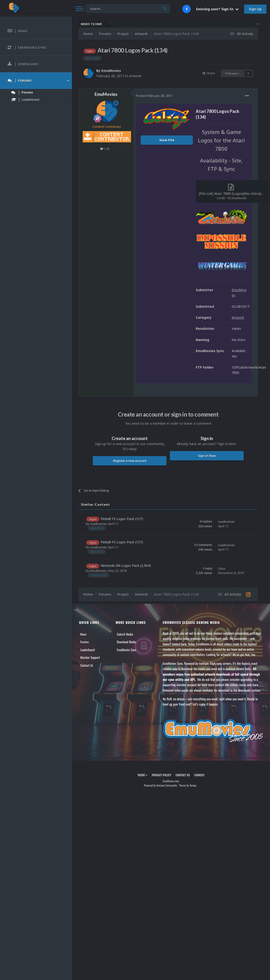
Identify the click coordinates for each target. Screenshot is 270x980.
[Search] (128, 9)
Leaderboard (88, 650)
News (83, 634)
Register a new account (130, 461)
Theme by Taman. (188, 785)
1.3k (105, 149)
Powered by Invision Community (161, 785)
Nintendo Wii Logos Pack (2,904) (126, 565)
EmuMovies (111, 71)
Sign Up (255, 9)
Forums (85, 642)
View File (167, 140)
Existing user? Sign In (217, 9)
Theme (142, 775)
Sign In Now (207, 456)
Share (209, 73)
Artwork (135, 76)
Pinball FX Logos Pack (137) (122, 519)
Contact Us (87, 665)
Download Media (126, 642)
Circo (222, 568)
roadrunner (98, 524)
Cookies (199, 775)
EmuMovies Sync (127, 650)
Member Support (90, 657)
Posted (154, 96)
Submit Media (125, 634)
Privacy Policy (161, 775)
